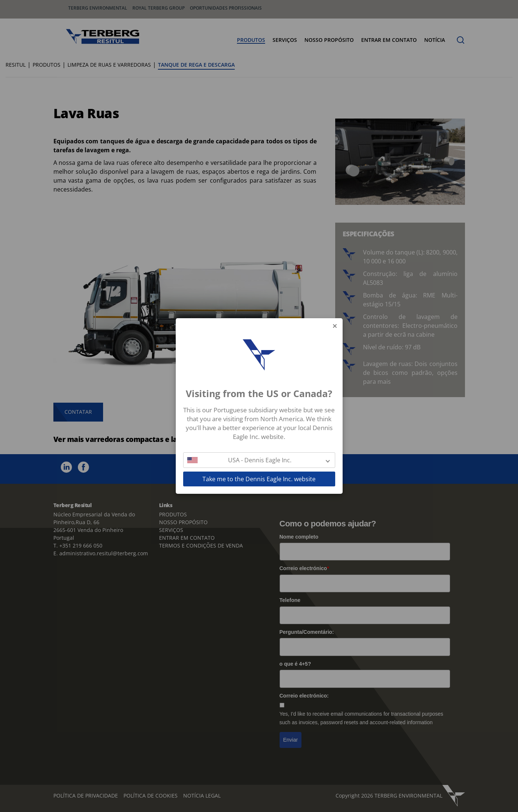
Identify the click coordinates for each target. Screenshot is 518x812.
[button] (259, 460)
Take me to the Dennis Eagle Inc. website (259, 479)
